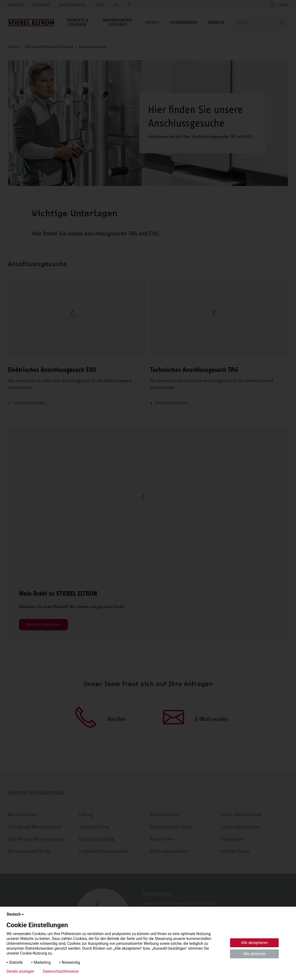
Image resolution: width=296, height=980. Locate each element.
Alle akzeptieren (255, 943)
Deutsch (16, 914)
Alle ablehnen (254, 954)
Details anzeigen (20, 971)
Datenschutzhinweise (61, 971)
